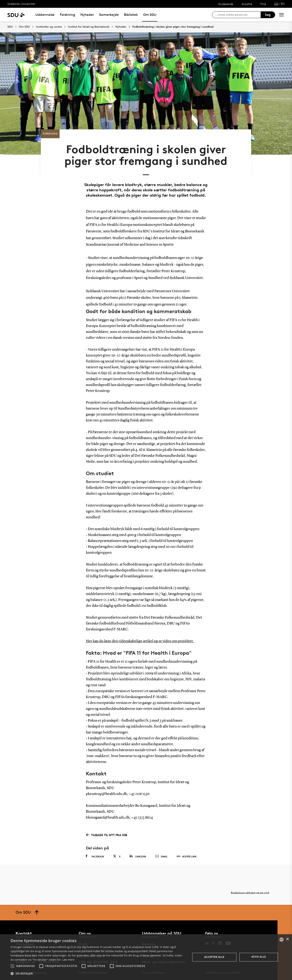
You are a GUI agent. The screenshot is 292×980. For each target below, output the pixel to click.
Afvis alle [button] (259, 957)
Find (263, 4)
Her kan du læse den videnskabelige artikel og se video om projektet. (140, 641)
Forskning (67, 15)
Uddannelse (45, 15)
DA (276, 4)
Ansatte (247, 4)
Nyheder (87, 15)
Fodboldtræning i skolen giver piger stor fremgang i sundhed (173, 27)
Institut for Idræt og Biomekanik (89, 27)
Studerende (226, 4)
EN (283, 4)
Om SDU (150, 15)
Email (161, 857)
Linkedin (138, 856)
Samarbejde (109, 15)
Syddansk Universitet (21, 4)
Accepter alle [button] (214, 957)
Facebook (95, 856)
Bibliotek (131, 15)
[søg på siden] (238, 15)
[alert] (146, 957)
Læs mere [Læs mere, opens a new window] (68, 960)
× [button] (287, 939)
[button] (12, 966)
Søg (268, 15)
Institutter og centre (49, 27)
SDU (10, 27)
